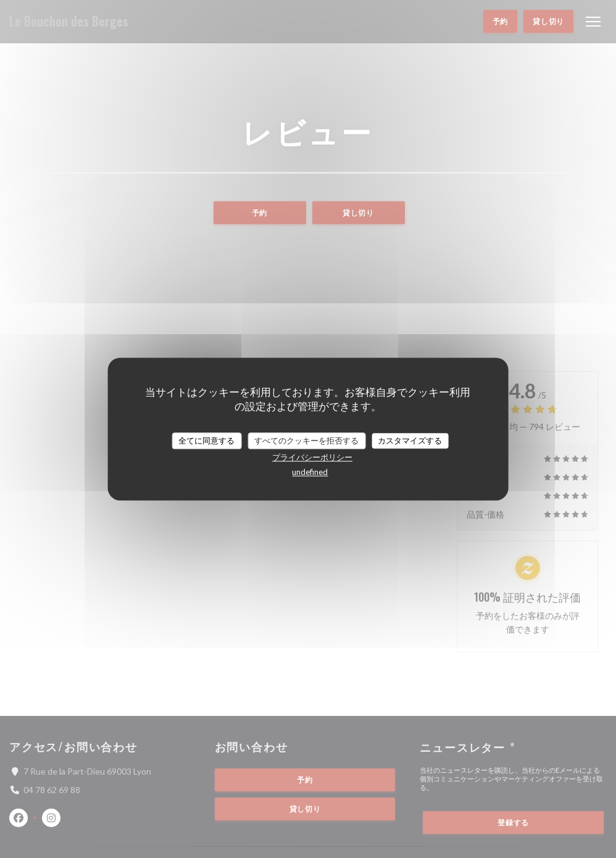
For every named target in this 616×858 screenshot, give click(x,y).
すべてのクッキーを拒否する (306, 440)
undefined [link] (310, 472)
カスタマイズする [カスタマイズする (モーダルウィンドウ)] (410, 440)
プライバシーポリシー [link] (312, 457)
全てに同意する (206, 440)
